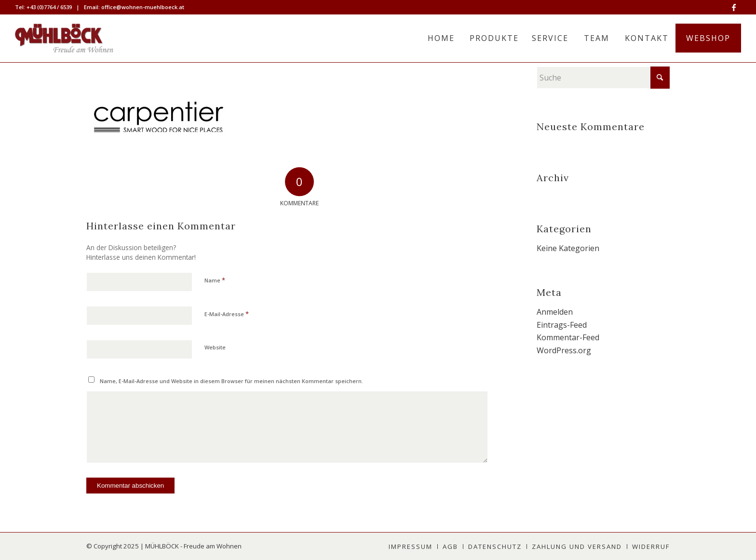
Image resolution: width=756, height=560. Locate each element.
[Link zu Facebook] (734, 7)
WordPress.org (564, 350)
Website (215, 347)
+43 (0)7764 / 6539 (49, 7)
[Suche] (603, 78)
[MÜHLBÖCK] (64, 38)
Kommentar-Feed (568, 337)
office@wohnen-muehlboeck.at (143, 7)
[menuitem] (441, 38)
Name (215, 280)
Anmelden (555, 312)
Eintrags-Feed (562, 325)
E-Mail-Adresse (227, 314)
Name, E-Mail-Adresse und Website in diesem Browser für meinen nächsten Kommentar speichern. (231, 381)
